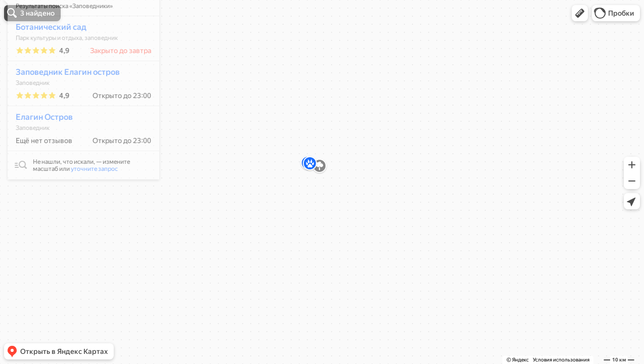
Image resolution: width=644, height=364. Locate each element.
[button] (580, 13)
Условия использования (561, 360)
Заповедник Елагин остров (62, 102)
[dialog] (78, 118)
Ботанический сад (45, 57)
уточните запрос (89, 199)
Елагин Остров (39, 147)
